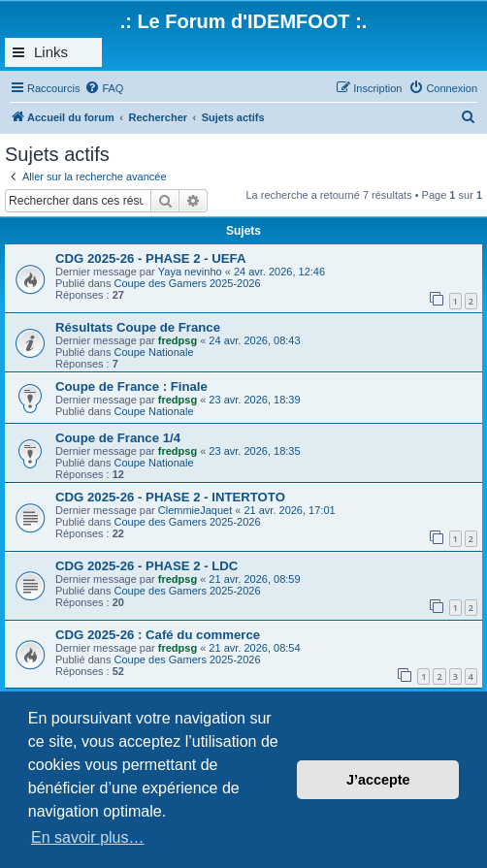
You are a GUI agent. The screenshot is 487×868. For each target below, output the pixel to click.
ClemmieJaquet (195, 510)
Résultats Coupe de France (138, 327)
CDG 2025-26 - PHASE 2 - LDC (146, 566)
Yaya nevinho (190, 272)
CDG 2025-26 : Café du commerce (158, 635)
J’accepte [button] (378, 780)
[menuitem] (104, 88)
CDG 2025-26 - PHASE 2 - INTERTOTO (170, 497)
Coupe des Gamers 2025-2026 (188, 283)
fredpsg (178, 340)
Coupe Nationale (154, 352)
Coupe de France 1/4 (118, 438)
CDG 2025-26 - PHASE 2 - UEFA (150, 258)
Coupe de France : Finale (131, 386)
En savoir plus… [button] (88, 837)
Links (51, 52)
